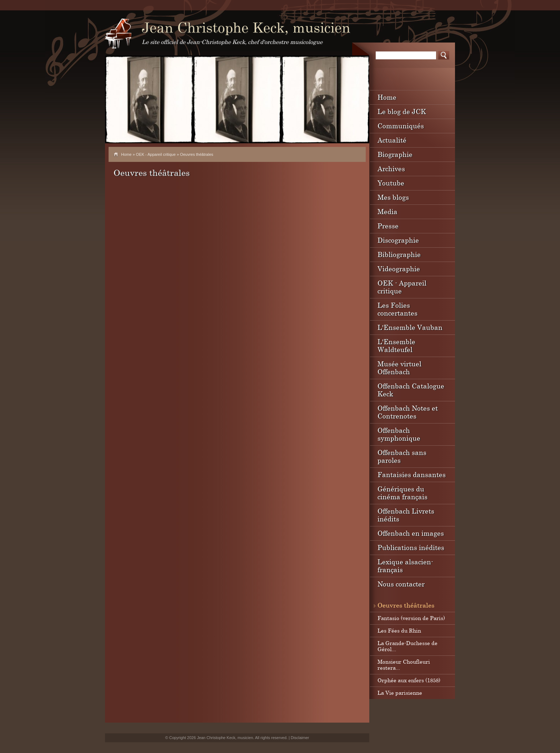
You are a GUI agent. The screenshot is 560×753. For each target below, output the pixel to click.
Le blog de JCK (402, 111)
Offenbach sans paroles (402, 456)
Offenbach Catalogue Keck (411, 390)
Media (387, 211)
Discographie (398, 240)
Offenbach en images (411, 533)
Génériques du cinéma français (402, 493)
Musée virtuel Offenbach (399, 368)
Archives (391, 169)
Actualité (392, 140)
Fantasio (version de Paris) (411, 618)
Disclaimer (300, 738)
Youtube (391, 183)
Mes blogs (393, 197)
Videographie (399, 269)
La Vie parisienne (400, 693)
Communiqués (401, 126)
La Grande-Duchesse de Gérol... (407, 646)
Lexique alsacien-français (405, 566)
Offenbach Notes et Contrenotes (408, 412)
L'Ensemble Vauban (410, 327)
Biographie (395, 154)
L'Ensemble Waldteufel (396, 345)
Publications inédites (411, 547)
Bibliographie (399, 254)
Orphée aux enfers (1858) (409, 680)
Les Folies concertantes (397, 309)
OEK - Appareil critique (156, 154)
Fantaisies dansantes (412, 474)
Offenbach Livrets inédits (406, 515)
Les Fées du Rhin (399, 630)
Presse (388, 226)
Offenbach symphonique (399, 434)
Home (126, 154)
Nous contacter (401, 584)
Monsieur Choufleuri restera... (404, 665)
